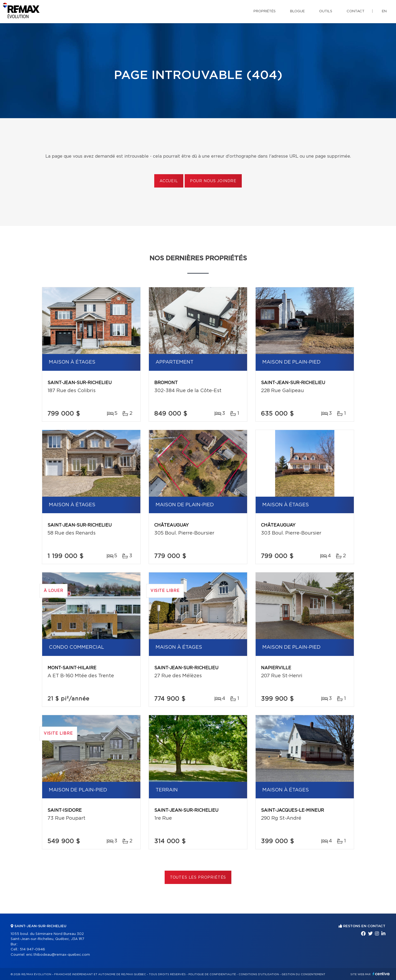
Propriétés (265, 11)
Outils (326, 11)
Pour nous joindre (213, 181)
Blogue (297, 11)
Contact (356, 11)
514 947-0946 (32, 949)
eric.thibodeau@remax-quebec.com (58, 955)
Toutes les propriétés (198, 878)
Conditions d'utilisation (259, 974)
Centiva (381, 974)
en (384, 11)
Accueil (169, 181)
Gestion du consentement (303, 974)
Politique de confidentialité (212, 974)
